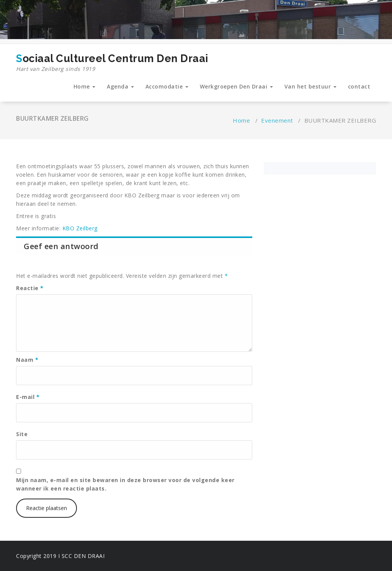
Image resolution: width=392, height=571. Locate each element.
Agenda (120, 86)
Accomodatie (167, 86)
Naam (27, 360)
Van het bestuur (310, 86)
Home (85, 86)
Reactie (30, 288)
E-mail (28, 397)
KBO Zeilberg (80, 228)
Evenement (277, 120)
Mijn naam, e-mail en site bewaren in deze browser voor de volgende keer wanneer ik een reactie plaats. (125, 484)
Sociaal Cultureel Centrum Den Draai (112, 63)
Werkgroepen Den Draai (236, 86)
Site (22, 434)
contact (359, 86)
